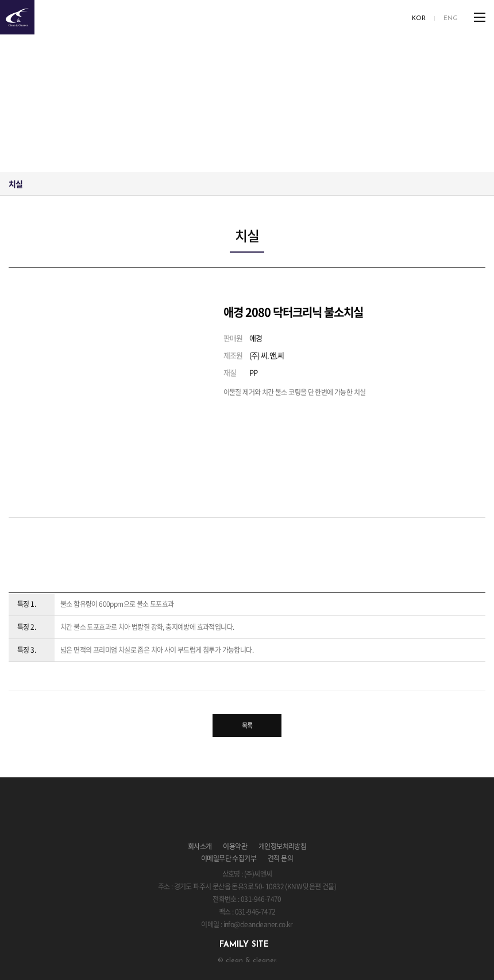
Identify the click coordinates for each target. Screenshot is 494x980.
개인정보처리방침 (282, 846)
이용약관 (235, 846)
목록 (247, 725)
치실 (16, 184)
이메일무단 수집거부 (229, 858)
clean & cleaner (17, 17)
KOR (419, 19)
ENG (451, 19)
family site (244, 945)
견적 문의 (280, 858)
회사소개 (200, 846)
